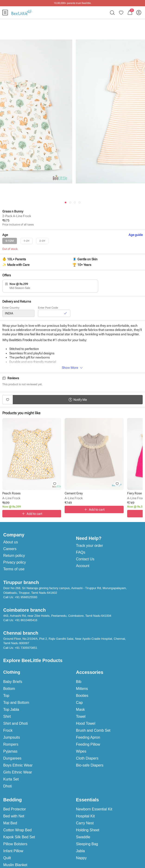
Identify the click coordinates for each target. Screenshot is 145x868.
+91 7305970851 (26, 648)
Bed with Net (14, 816)
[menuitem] (5, 13)
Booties (82, 696)
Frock (8, 730)
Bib (79, 682)
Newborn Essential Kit (94, 809)
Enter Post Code (48, 308)
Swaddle (83, 837)
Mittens (82, 689)
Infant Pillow (13, 851)
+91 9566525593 (26, 597)
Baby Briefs (13, 682)
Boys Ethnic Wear (18, 765)
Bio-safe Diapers (90, 765)
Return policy (14, 556)
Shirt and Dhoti (16, 723)
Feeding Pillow (88, 744)
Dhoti (8, 786)
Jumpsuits (12, 737)
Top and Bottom (16, 703)
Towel (81, 716)
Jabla (80, 851)
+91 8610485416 (26, 620)
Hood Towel (86, 723)
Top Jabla (11, 710)
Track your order (90, 546)
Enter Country (11, 308)
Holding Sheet (88, 830)
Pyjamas (10, 751)
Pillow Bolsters (15, 844)
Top (6, 696)
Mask (80, 710)
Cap (79, 703)
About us (11, 542)
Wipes (81, 751)
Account (83, 566)
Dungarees (12, 758)
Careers (10, 549)
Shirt (7, 716)
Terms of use (14, 569)
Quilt (7, 858)
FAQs (81, 552)
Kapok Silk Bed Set (19, 837)
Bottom (9, 689)
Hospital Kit (85, 816)
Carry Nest (85, 823)
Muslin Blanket (15, 865)
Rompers (11, 744)
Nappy (81, 858)
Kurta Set (11, 779)
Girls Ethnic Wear (18, 772)
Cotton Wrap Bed (17, 830)
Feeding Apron (88, 737)
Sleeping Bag (87, 844)
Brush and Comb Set (93, 730)
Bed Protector (15, 809)
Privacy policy (15, 562)
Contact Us (85, 559)
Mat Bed (10, 823)
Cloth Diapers (87, 758)
